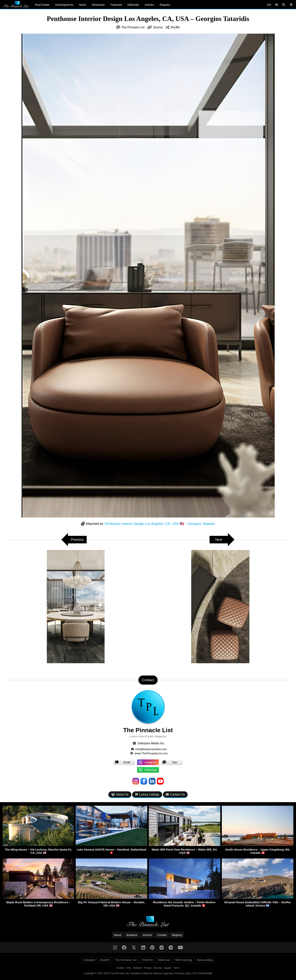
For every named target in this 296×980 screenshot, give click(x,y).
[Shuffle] (276, 5)
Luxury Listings (147, 794)
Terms (177, 968)
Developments (64, 5)
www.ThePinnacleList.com (151, 753)
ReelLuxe (164, 960)
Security (158, 968)
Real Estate (42, 5)
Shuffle (175, 27)
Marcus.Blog (205, 960)
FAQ (129, 968)
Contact (162, 935)
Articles (149, 5)
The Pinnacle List (133, 27)
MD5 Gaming (183, 960)
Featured (116, 5)
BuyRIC (105, 960)
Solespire (89, 960)
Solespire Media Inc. (151, 743)
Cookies (120, 968)
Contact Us (175, 794)
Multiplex (138, 968)
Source (158, 27)
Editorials (133, 5)
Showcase (98, 5)
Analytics (132, 935)
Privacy (148, 968)
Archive (147, 935)
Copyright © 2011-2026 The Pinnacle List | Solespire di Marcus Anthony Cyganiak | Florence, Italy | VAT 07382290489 (148, 973)
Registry (165, 5)
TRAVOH (147, 960)
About (118, 935)
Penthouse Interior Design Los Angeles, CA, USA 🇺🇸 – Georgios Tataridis (160, 524)
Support (168, 968)
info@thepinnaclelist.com (151, 749)
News (82, 5)
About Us (120, 794)
